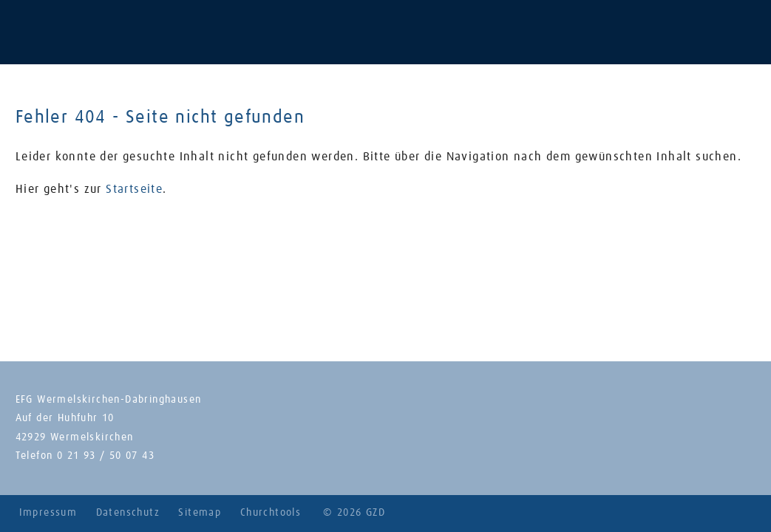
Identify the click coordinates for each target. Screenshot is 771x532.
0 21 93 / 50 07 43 (106, 456)
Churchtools (271, 513)
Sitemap (200, 513)
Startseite (134, 189)
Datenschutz (128, 513)
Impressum (48, 513)
